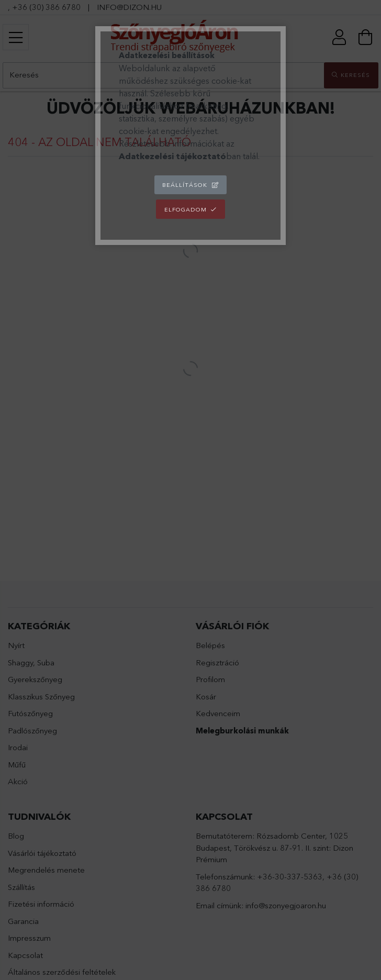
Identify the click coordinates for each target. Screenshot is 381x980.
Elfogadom (186, 209)
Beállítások (185, 185)
